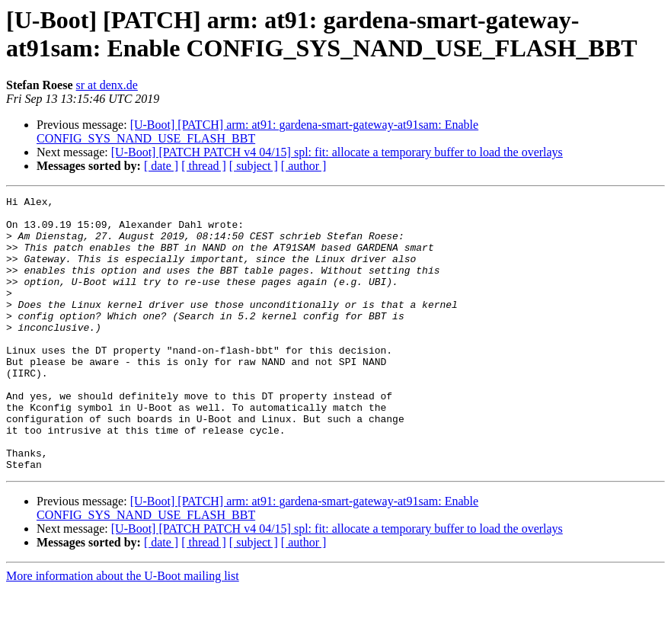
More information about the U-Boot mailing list (123, 631)
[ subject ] (254, 166)
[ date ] (161, 166)
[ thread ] (204, 166)
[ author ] (304, 166)
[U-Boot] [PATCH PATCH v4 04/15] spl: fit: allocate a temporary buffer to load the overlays (337, 152)
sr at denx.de (107, 85)
